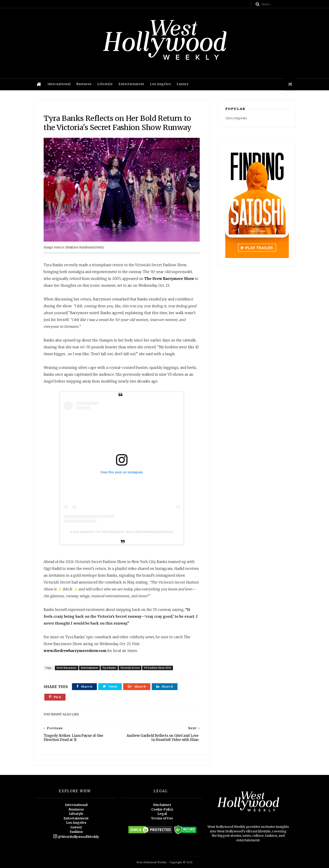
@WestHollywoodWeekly (76, 837)
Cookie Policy (162, 809)
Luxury (183, 84)
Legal (162, 814)
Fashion (76, 832)
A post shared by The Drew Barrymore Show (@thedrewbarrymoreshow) (122, 532)
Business (84, 84)
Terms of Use (162, 818)
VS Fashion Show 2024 (158, 668)
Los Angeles (160, 84)
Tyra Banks (109, 668)
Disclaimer (162, 805)
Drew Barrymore (67, 668)
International (59, 84)
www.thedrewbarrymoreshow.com (75, 651)
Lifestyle (105, 84)
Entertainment (131, 84)
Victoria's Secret (130, 668)
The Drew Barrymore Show (169, 279)
